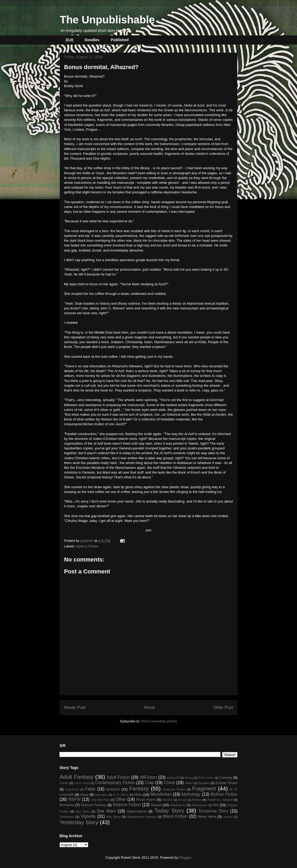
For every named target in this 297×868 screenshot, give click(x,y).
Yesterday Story (79, 822)
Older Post (223, 707)
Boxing (189, 778)
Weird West (207, 817)
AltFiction (148, 777)
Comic (64, 783)
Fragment (204, 788)
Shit (216, 805)
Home (150, 707)
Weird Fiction (175, 816)
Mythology (191, 794)
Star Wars (106, 811)
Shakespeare (199, 805)
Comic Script (82, 783)
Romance (67, 805)
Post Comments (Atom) (159, 721)
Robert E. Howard (220, 800)
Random (167, 800)
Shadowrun (178, 805)
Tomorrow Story (213, 811)
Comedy (226, 778)
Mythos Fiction (87, 546)
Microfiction (161, 794)
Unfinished (67, 817)
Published (120, 40)
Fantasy (139, 788)
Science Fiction (127, 805)
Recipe (183, 800)
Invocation (101, 795)
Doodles (92, 40)
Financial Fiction (174, 789)
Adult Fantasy (77, 777)
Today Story (169, 810)
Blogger (185, 858)
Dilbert (189, 783)
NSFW (74, 799)
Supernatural (137, 811)
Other (121, 799)
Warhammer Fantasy (142, 817)
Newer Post (75, 707)
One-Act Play (100, 800)
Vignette (88, 816)
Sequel (156, 805)
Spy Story (83, 811)
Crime (169, 783)
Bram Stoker (206, 778)
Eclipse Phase (226, 783)
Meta (138, 795)
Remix (197, 800)
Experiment (72, 790)
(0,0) (69, 40)
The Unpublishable (107, 20)
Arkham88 (173, 778)
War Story (113, 817)
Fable (90, 789)
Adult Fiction (118, 777)
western (228, 817)
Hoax (84, 795)
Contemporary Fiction (115, 783)
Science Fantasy (94, 805)
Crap (150, 783)
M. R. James (121, 795)
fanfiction (113, 789)
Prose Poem (146, 800)
